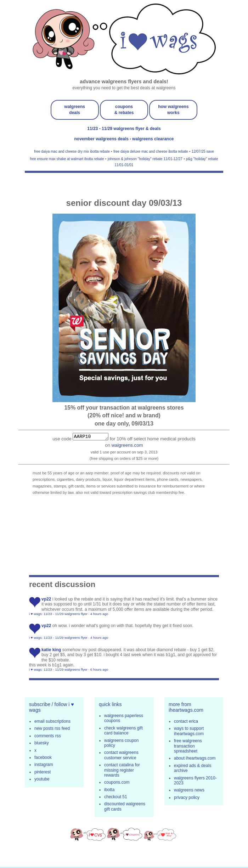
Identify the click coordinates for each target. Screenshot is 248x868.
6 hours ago (99, 670)
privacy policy (187, 799)
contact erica (186, 722)
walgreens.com (127, 446)
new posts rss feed (52, 729)
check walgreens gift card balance (123, 732)
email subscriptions (52, 722)
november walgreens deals (102, 139)
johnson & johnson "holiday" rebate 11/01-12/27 (145, 159)
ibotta (109, 791)
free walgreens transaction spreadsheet (188, 747)
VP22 (46, 600)
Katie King (51, 651)
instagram (44, 766)
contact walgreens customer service (121, 756)
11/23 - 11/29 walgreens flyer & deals (124, 129)
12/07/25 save (203, 151)
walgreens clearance (153, 139)
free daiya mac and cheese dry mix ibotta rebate (72, 151)
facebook (43, 759)
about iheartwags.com (195, 759)
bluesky (42, 744)
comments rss (48, 737)
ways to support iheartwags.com (189, 732)
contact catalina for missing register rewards (122, 771)
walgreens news (189, 791)
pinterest (43, 773)
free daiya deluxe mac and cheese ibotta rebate (151, 151)
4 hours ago (99, 615)
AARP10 (91, 437)
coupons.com (117, 783)
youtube (42, 780)
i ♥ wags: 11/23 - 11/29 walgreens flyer (58, 615)
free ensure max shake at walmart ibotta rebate (67, 159)
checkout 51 (116, 798)
